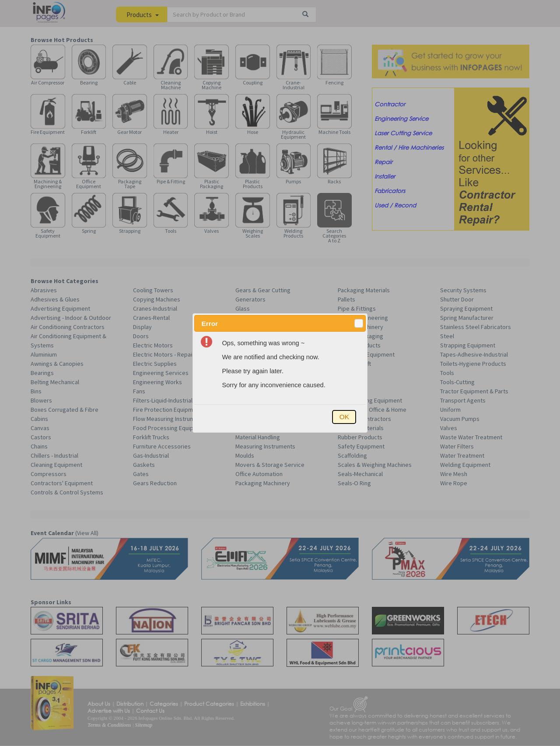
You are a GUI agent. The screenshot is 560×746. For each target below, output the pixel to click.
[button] (359, 323)
